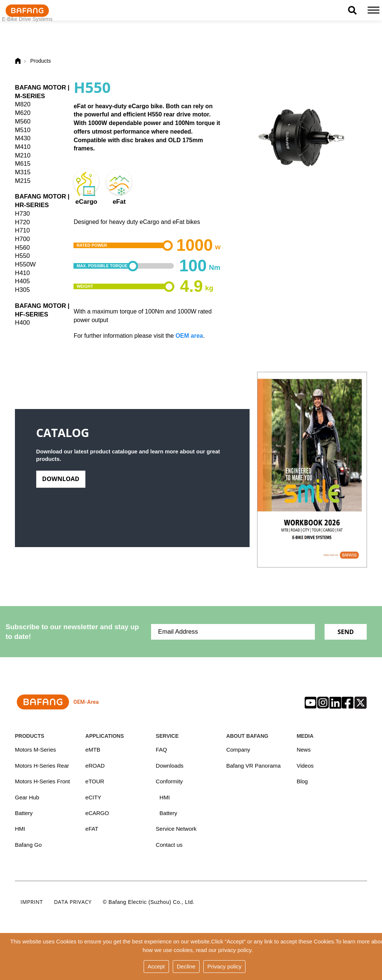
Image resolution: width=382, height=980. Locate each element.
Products (40, 61)
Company (238, 750)
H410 (22, 273)
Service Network (176, 829)
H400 (22, 323)
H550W (25, 264)
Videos (305, 766)
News (304, 750)
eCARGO (97, 813)
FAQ (162, 750)
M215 (23, 181)
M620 (23, 113)
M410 (23, 147)
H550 (22, 256)
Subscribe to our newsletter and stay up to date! (72, 632)
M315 (23, 172)
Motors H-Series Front (43, 782)
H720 (22, 222)
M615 (23, 164)
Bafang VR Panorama (253, 766)
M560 (23, 121)
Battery (24, 813)
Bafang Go (28, 845)
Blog (302, 782)
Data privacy (73, 903)
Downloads (170, 766)
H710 (22, 230)
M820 (23, 104)
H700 (22, 239)
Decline (186, 966)
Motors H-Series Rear (42, 766)
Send (345, 632)
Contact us (169, 845)
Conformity (170, 782)
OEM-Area (57, 702)
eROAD (95, 766)
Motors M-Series (35, 750)
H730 (22, 214)
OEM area (189, 336)
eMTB (93, 750)
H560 (22, 248)
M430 (23, 138)
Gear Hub (27, 798)
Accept (156, 966)
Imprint (32, 903)
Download (61, 482)
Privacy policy (225, 966)
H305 (22, 290)
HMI (20, 829)
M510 (23, 130)
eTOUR (95, 782)
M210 (23, 155)
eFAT (92, 829)
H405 (22, 281)
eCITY (93, 798)
